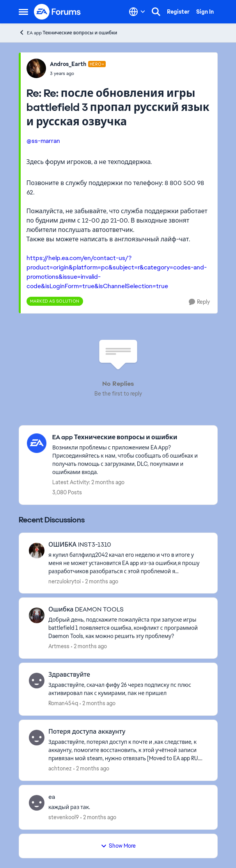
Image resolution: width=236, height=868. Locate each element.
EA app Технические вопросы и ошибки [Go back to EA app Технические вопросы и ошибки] (68, 33)
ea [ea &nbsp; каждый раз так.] (52, 797)
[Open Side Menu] (23, 12)
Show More (118, 846)
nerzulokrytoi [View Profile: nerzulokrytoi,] (65, 581)
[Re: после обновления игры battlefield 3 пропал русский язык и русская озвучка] (78, 73)
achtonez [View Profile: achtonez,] (60, 768)
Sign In (205, 12)
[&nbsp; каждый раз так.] (128, 807)
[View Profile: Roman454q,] (37, 681)
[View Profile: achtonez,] (37, 738)
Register (178, 12)
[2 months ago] (100, 581)
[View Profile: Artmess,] (37, 615)
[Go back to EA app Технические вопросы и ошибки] (131, 438)
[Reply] (199, 302)
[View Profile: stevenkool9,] (37, 803)
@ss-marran (43, 141)
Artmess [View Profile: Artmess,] (59, 646)
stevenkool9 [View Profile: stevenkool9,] (64, 817)
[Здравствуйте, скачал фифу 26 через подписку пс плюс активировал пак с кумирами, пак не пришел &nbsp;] (128, 689)
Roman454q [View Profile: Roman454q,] (63, 703)
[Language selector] (137, 12)
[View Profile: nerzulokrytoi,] (37, 551)
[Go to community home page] (58, 12)
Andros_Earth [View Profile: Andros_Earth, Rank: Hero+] (68, 64)
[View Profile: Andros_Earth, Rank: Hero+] (36, 68)
